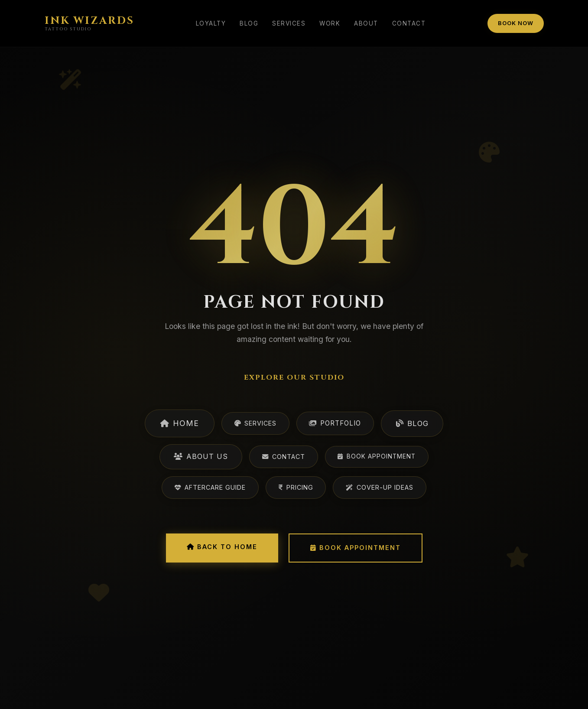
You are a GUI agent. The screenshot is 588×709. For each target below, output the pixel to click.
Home (180, 423)
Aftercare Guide (210, 487)
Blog (249, 23)
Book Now (516, 23)
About (366, 23)
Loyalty (211, 23)
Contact (409, 23)
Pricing (296, 487)
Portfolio (335, 423)
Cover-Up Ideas (380, 487)
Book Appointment (377, 456)
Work (330, 23)
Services (289, 23)
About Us (201, 456)
